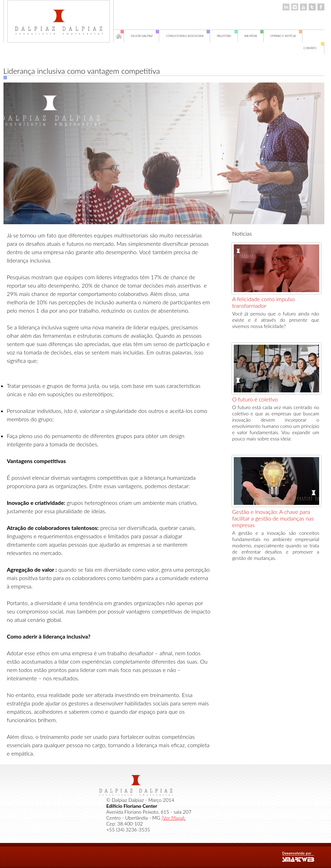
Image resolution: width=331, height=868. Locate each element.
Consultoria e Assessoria (188, 36)
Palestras (227, 36)
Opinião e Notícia (286, 36)
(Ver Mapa (172, 818)
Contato (314, 48)
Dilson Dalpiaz (145, 36)
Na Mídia (254, 36)
